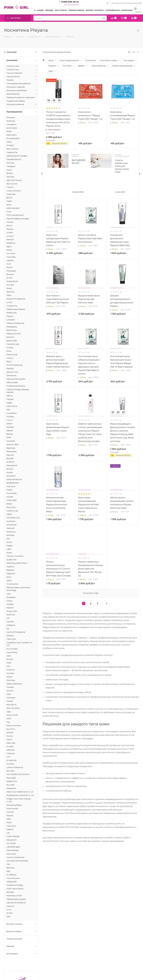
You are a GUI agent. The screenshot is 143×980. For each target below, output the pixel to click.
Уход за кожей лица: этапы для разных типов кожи (122, 166)
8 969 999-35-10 (70, 2)
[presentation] (42, 174)
